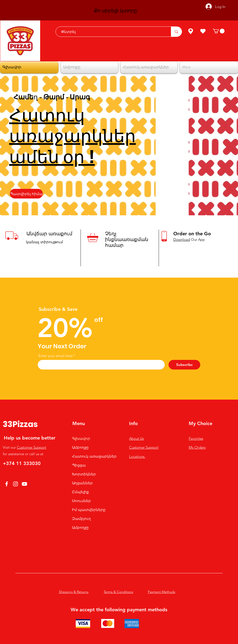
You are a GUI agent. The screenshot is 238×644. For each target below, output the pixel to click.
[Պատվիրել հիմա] (26, 194)
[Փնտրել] (111, 32)
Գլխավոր (81, 438)
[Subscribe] (184, 365)
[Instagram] (16, 484)
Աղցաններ (82, 483)
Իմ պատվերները (89, 510)
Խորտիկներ (84, 474)
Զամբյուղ (81, 519)
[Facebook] (7, 484)
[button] (219, 31)
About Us (136, 438)
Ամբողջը (80, 447)
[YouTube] (24, 484)
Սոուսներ (81, 501)
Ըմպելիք (81, 492)
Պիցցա (79, 465)
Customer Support (31, 447)
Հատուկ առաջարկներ (94, 456)
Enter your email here (56, 356)
